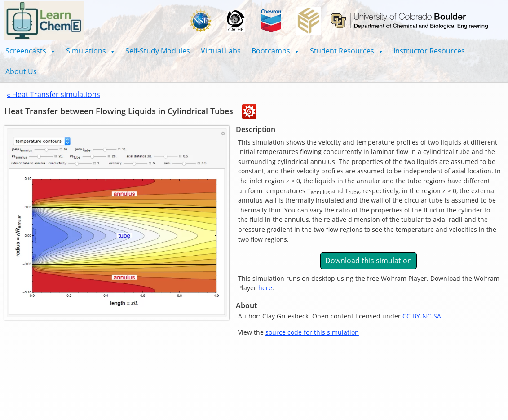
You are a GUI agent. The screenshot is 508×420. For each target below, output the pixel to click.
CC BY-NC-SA (422, 316)
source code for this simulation (312, 332)
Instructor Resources (429, 51)
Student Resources (347, 51)
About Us (21, 71)
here (265, 288)
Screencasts (30, 51)
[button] (30, 51)
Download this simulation (369, 261)
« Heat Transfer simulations (53, 94)
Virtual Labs (221, 51)
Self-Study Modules (158, 51)
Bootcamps (275, 51)
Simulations (91, 51)
